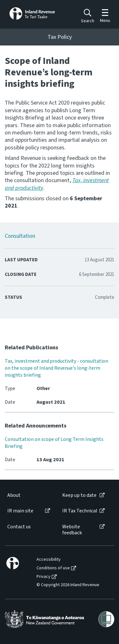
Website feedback (72, 530)
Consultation (20, 236)
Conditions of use (53, 568)
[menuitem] (28, 495)
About (14, 495)
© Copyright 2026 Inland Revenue (68, 585)
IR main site (20, 511)
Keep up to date (79, 495)
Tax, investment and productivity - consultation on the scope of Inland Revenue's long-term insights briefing (56, 368)
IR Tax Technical (80, 511)
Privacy (43, 577)
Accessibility (49, 560)
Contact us (19, 527)
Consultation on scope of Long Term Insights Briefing (54, 443)
